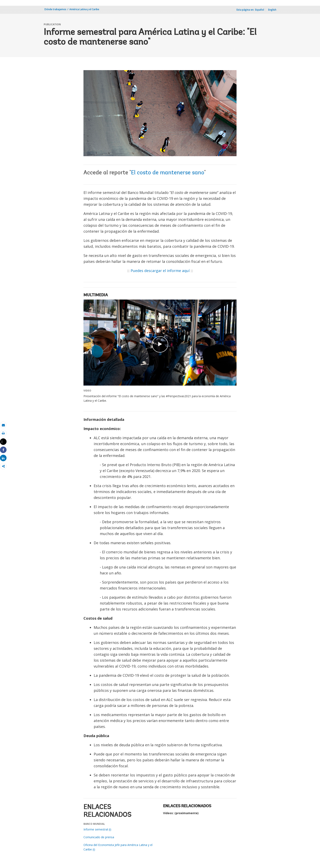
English (272, 10)
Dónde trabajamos (55, 9)
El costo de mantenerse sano (168, 173)
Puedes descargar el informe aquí (160, 271)
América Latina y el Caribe (84, 9)
